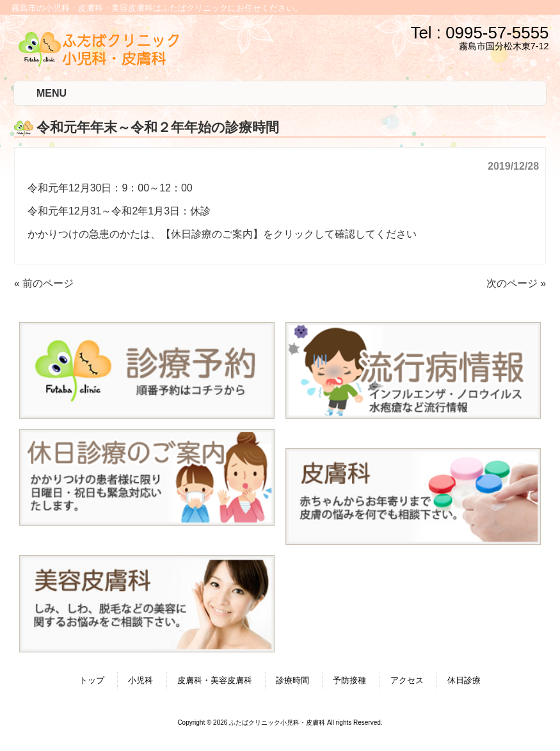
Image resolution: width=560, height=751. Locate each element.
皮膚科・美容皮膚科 (215, 680)
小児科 (140, 680)
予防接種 (349, 680)
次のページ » (516, 283)
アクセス (407, 680)
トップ (92, 680)
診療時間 (292, 680)
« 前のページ (44, 283)
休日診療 (464, 680)
